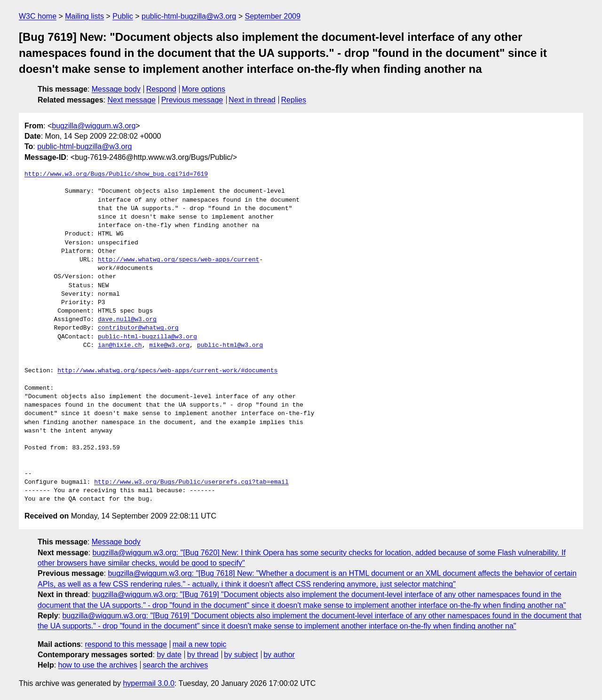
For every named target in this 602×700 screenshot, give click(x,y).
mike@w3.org (169, 346)
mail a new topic (200, 644)
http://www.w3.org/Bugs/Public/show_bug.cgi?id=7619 (116, 174)
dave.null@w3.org (127, 320)
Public (123, 16)
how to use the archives (98, 665)
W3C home (38, 16)
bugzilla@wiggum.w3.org (94, 126)
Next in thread (252, 100)
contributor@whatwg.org (138, 328)
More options (204, 89)
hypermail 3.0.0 (148, 683)
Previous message (192, 100)
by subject (241, 655)
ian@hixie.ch (120, 346)
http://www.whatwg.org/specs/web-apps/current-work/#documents (167, 371)
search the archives (176, 665)
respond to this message (126, 644)
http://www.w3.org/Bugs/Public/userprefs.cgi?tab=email (191, 482)
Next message (132, 100)
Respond (161, 89)
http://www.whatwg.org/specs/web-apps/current (178, 260)
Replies (294, 100)
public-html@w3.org (230, 346)
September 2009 (273, 16)
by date (169, 655)
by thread (203, 655)
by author (279, 655)
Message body (116, 89)
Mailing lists (84, 16)
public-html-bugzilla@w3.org (189, 16)
